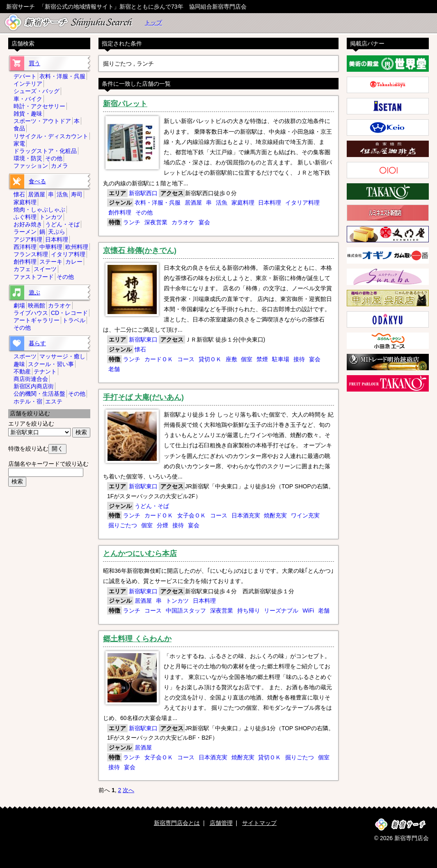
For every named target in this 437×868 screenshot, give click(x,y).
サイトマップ (259, 823)
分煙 (162, 525)
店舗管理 (221, 823)
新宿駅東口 (143, 339)
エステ (54, 401)
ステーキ (51, 262)
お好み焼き (28, 224)
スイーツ (45, 269)
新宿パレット (125, 104)
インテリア (28, 84)
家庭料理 (243, 203)
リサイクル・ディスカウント (51, 136)
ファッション (31, 166)
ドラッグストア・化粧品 (45, 151)
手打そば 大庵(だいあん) (143, 397)
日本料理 (270, 203)
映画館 (37, 305)
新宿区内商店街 (34, 386)
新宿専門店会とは (177, 823)
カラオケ (183, 222)
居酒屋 (193, 203)
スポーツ (25, 356)
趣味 (19, 364)
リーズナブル (281, 611)
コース (186, 359)
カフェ (22, 269)
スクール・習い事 (51, 364)
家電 (19, 144)
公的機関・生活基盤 (39, 394)
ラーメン (25, 232)
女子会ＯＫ (192, 515)
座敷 (231, 359)
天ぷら (57, 232)
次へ (128, 790)
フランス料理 (31, 254)
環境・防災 (28, 158)
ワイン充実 (305, 515)
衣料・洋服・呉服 (158, 203)
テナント (45, 371)
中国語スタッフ (186, 611)
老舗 (114, 369)
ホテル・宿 (28, 401)
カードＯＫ (159, 359)
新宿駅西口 (143, 193)
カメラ (59, 166)
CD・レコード (69, 313)
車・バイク (28, 99)
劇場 (19, 305)
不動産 (22, 371)
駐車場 (281, 359)
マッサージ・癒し (62, 356)
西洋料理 (25, 247)
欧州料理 (77, 247)
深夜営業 (156, 222)
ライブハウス (31, 313)
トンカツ (177, 601)
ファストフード (34, 277)
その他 (144, 212)
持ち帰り (249, 611)
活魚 (222, 203)
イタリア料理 (302, 203)
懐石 (140, 349)
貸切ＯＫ (210, 359)
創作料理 (120, 212)
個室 (247, 359)
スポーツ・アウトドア (42, 121)
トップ (153, 23)
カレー (74, 262)
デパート (25, 76)
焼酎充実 (275, 515)
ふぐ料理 (25, 217)
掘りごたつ (123, 525)
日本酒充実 (246, 515)
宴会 (204, 222)
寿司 (77, 194)
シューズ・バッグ (37, 91)
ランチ (132, 222)
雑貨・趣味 (28, 114)
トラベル (74, 320)
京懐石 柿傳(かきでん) (140, 251)
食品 (19, 128)
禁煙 (262, 359)
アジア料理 (28, 239)
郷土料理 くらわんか (137, 639)
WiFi (308, 611)
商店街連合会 (31, 379)
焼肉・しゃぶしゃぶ (39, 210)
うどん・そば (152, 506)
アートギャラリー (37, 320)
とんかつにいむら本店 (140, 554)
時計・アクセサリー (39, 106)
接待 (299, 359)
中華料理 (51, 247)
